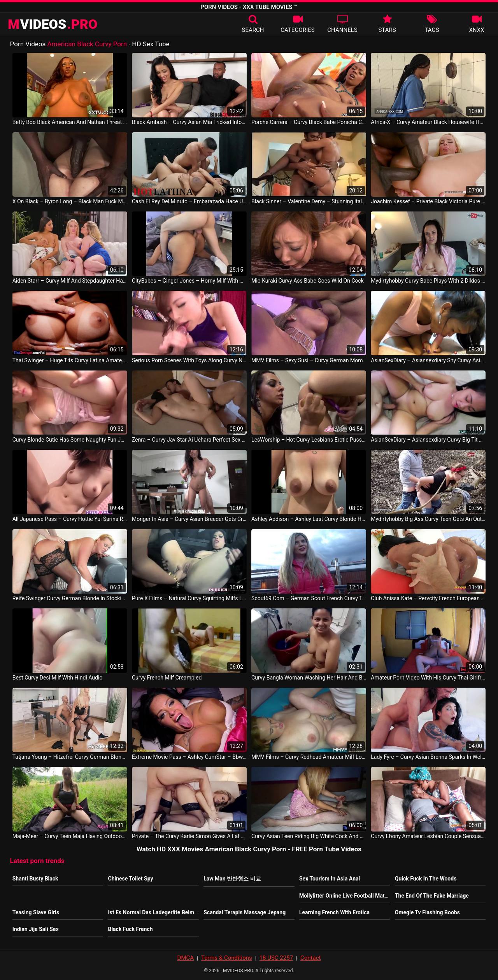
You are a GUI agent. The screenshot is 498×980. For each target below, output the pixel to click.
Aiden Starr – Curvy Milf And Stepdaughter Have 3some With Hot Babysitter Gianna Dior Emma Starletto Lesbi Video (70, 281)
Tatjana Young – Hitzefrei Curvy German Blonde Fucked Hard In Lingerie (70, 757)
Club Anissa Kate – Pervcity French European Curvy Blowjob (428, 598)
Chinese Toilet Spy (130, 879)
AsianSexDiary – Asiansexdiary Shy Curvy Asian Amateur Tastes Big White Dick (428, 360)
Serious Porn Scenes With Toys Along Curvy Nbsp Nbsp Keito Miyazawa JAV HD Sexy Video (189, 360)
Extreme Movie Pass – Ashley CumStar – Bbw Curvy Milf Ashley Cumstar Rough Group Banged (189, 757)
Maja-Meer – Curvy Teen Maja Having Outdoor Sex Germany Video (70, 836)
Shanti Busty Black (35, 879)
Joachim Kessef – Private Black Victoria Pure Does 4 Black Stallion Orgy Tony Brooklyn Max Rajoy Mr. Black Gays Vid (428, 201)
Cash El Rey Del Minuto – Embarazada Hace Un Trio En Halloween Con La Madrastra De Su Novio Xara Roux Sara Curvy (189, 201)
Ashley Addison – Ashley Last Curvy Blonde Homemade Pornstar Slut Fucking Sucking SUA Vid (309, 519)
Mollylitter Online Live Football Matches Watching (360, 896)
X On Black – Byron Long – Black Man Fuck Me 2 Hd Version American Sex (70, 201)
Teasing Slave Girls (36, 912)
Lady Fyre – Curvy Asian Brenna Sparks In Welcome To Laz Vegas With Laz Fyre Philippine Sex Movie (428, 757)
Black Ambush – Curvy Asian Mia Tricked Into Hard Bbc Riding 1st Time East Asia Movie (189, 122)
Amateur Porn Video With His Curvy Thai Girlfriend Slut (428, 678)
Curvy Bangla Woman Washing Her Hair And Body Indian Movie (309, 678)
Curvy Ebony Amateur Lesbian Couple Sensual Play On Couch (428, 836)
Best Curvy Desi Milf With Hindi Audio (58, 678)
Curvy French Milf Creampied (167, 678)
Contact (310, 958)
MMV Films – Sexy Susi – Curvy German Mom (307, 360)
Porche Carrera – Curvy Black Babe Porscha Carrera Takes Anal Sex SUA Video (309, 122)
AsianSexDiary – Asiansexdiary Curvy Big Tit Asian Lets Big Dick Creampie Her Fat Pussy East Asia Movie (428, 440)
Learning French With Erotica (334, 912)
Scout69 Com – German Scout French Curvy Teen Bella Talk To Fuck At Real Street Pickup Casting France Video (309, 598)
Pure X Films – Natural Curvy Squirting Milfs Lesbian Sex (189, 598)
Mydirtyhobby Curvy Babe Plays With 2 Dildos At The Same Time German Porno (428, 281)
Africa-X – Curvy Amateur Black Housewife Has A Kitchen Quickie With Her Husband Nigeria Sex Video (428, 122)
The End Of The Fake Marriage (432, 896)
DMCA (186, 958)
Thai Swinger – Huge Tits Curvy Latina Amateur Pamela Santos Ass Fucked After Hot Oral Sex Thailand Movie (70, 360)
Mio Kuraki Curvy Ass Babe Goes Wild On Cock (308, 281)
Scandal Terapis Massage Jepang (245, 912)
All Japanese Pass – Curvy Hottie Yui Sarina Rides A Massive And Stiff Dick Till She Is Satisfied (70, 519)
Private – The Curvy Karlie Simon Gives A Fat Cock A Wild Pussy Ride (189, 836)
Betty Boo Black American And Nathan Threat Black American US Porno (70, 122)
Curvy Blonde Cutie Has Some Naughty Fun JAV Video (70, 440)
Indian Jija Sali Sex (36, 929)
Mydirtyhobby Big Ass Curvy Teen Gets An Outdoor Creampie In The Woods (428, 519)
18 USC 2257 (276, 958)
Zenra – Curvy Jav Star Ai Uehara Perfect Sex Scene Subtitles (189, 440)
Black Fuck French (130, 929)
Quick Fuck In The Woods (426, 879)
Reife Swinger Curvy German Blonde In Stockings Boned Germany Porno (70, 598)
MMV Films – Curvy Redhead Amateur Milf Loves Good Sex (309, 757)
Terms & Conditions (227, 958)
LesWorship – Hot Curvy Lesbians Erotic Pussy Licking (309, 440)
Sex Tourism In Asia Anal (330, 879)
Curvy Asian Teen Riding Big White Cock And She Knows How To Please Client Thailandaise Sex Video (309, 836)
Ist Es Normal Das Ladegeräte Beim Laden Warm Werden (177, 912)
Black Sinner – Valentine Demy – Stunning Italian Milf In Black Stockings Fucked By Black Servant (309, 201)
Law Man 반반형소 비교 (232, 879)
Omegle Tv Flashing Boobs (427, 912)
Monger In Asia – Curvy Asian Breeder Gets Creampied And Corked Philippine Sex (189, 519)
